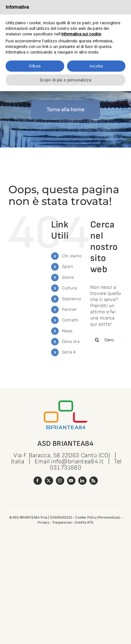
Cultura (70, 288)
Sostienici (72, 299)
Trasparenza (62, 522)
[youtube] (71, 481)
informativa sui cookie (81, 34)
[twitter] (49, 481)
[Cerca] (97, 340)
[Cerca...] (106, 340)
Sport (67, 267)
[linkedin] (82, 481)
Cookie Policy (86, 517)
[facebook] (38, 481)
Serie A (69, 352)
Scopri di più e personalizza (65, 80)
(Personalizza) (109, 517)
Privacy (43, 522)
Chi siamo (72, 256)
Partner (70, 310)
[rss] (94, 481)
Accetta (96, 66)
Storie (68, 278)
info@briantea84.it (77, 462)
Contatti (70, 320)
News (67, 331)
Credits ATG (84, 522)
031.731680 (65, 468)
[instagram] (60, 481)
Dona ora (71, 342)
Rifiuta (35, 66)
